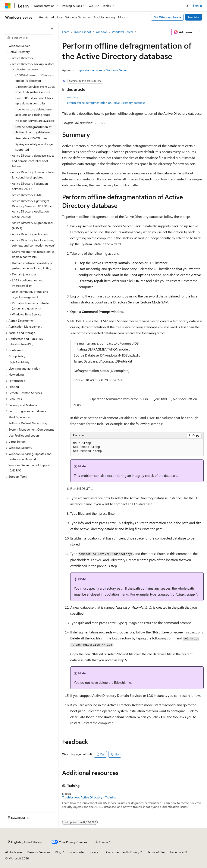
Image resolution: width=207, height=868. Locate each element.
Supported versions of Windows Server (102, 70)
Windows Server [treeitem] (19, 46)
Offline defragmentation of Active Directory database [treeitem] (33, 129)
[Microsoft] (8, 6)
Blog (58, 852)
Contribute (76, 852)
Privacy (93, 852)
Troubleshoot (82, 32)
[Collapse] (52, 29)
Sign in (197, 5)
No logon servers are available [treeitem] (35, 121)
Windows (101, 32)
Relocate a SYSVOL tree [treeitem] (31, 138)
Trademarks (177, 852)
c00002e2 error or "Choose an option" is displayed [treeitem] (35, 78)
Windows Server (123, 32)
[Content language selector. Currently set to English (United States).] (25, 842)
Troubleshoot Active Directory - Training (89, 797)
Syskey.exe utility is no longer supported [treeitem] (34, 147)
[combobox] (29, 38)
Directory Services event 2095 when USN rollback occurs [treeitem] (35, 89)
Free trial (194, 17)
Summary (72, 97)
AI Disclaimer (14, 852)
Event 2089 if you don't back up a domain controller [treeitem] (34, 101)
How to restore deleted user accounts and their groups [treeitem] (34, 112)
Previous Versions (39, 852)
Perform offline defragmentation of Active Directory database (105, 103)
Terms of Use (156, 852)
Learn (66, 32)
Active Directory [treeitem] (23, 58)
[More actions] (200, 32)
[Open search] (187, 6)
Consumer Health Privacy (123, 852)
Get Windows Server (167, 17)
